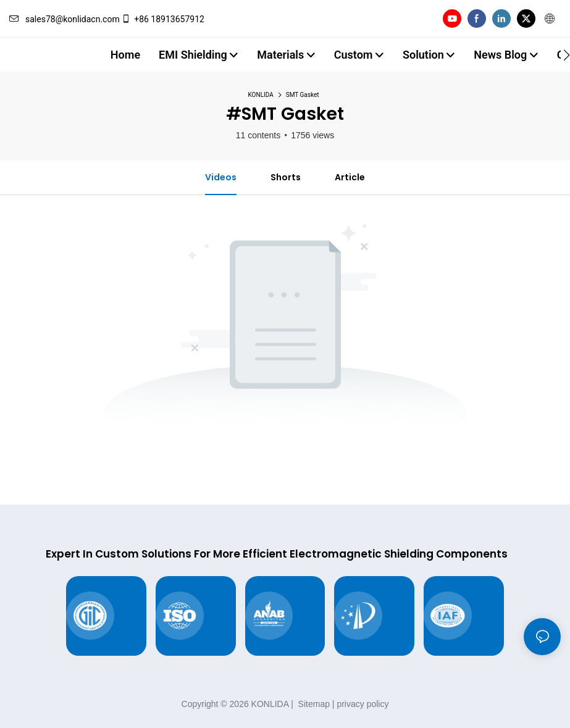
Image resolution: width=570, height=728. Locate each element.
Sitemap (313, 704)
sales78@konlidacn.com (65, 19)
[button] (567, 55)
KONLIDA (261, 95)
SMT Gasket (303, 95)
